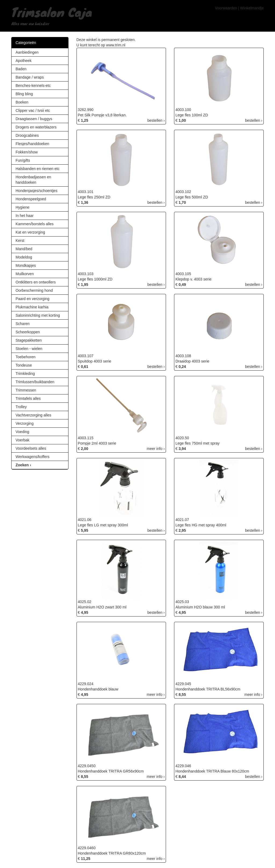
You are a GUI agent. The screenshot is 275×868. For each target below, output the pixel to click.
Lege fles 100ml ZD (192, 115)
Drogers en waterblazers (36, 127)
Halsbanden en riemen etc (37, 169)
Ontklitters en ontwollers (36, 282)
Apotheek (23, 61)
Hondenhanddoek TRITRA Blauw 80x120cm (212, 771)
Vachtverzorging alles (33, 415)
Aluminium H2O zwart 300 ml (102, 607)
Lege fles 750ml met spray (197, 443)
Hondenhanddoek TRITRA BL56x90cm (208, 689)
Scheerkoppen (28, 332)
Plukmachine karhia (32, 307)
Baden (21, 69)
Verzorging (25, 423)
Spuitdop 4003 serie (95, 361)
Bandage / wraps (30, 77)
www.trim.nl (116, 45)
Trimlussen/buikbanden (35, 382)
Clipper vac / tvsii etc (33, 110)
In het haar (25, 216)
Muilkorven (25, 274)
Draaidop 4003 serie (192, 361)
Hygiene (22, 207)
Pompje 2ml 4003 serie (97, 443)
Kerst (20, 241)
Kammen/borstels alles (35, 224)
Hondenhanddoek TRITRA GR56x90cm (111, 771)
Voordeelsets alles (31, 448)
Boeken (22, 102)
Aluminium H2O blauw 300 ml (200, 607)
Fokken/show (27, 152)
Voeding (22, 432)
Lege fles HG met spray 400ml (201, 525)
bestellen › (156, 120)
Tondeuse (24, 365)
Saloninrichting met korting (38, 315)
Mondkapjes (26, 265)
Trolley (21, 407)
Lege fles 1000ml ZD (95, 279)
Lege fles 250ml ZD (94, 197)
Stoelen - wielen (29, 349)
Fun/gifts (23, 160)
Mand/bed (24, 249)
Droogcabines (27, 135)
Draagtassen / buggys (34, 119)
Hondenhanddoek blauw (98, 689)
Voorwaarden (226, 8)
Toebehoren (26, 357)
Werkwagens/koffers (32, 457)
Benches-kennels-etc (33, 86)
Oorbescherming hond (34, 290)
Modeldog (24, 257)
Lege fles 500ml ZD (192, 197)
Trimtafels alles (28, 398)
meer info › (156, 449)
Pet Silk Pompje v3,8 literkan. (102, 115)
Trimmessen (26, 390)
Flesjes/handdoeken (32, 144)
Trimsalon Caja (52, 12)
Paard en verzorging (32, 299)
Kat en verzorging (30, 232)
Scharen (23, 324)
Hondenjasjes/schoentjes (37, 191)
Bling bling (24, 94)
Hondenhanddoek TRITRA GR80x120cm (112, 853)
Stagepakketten (29, 340)
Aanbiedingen (27, 52)
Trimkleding (25, 374)
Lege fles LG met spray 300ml (103, 525)
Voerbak (22, 440)
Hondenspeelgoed (31, 199)
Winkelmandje (252, 8)
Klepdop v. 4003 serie (193, 279)
